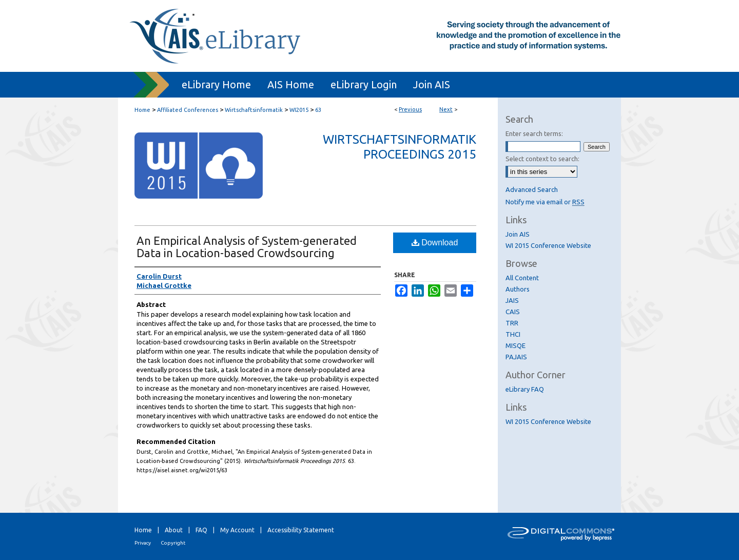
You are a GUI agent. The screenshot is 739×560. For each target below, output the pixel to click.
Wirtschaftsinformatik (254, 110)
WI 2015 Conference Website (548, 245)
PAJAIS (516, 357)
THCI (513, 334)
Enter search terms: (534, 133)
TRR (512, 323)
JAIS (512, 300)
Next (446, 109)
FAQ (201, 530)
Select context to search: (542, 159)
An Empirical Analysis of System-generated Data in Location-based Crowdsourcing (247, 247)
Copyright (173, 543)
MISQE (516, 345)
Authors (518, 289)
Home (142, 110)
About (174, 530)
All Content (522, 278)
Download (435, 243)
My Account (237, 530)
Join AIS (518, 234)
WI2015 (299, 110)
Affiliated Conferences (188, 110)
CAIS (513, 312)
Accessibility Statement (301, 530)
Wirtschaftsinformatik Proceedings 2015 (400, 147)
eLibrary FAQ (525, 389)
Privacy (143, 543)
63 (318, 110)
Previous (410, 109)
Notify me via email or (545, 202)
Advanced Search (532, 189)
